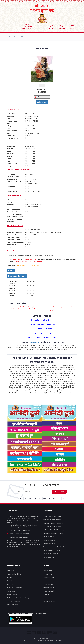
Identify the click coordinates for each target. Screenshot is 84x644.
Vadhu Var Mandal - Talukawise (54, 547)
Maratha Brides (49, 537)
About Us (11, 571)
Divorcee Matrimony (51, 544)
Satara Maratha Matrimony (53, 520)
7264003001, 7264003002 (18, 534)
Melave (10, 577)
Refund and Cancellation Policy (18, 598)
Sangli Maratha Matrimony (53, 527)
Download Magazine (14, 588)
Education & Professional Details (19, 170)
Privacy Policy (12, 594)
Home (9, 37)
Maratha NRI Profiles (51, 554)
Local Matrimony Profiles (52, 550)
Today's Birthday (49, 591)
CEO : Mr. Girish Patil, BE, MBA (19, 530)
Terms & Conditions (14, 601)
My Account (48, 571)
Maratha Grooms (49, 540)
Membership (12, 584)
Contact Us (11, 591)
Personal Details (13, 109)
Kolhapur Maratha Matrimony (54, 530)
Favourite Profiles (50, 581)
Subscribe (60, 492)
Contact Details (13, 251)
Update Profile (49, 577)
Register (46, 594)
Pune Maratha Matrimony (52, 516)
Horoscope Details (14, 142)
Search (10, 581)
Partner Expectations (15, 225)
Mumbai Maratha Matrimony (53, 523)
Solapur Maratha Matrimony (53, 533)
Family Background (14, 195)
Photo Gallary (48, 584)
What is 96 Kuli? (49, 557)
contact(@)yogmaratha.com (18, 537)
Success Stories (49, 588)
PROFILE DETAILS (19, 37)
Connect (46, 598)
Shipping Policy (13, 605)
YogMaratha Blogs (50, 601)
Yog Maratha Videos (14, 574)
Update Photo (48, 574)
